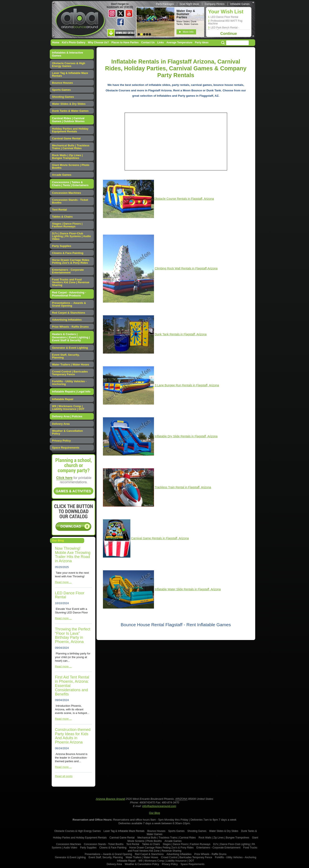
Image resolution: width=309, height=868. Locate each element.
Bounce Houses (63, 83)
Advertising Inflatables (67, 320)
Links (160, 42)
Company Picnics (215, 4)
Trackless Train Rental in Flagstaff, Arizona (183, 487)
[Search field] (237, 43)
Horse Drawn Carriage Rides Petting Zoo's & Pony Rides (71, 261)
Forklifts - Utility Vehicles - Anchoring (69, 383)
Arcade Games (62, 175)
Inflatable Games (240, 4)
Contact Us (148, 42)
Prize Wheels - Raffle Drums (70, 327)
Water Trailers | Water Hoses (71, 365)
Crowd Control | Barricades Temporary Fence (70, 373)
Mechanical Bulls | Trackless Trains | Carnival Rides (71, 147)
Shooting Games (63, 97)
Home (56, 42)
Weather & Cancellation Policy (68, 432)
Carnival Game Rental (66, 138)
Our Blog (154, 813)
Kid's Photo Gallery (74, 42)
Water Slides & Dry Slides (69, 104)
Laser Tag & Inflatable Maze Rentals (70, 74)
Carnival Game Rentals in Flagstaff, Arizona (160, 538)
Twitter (121, 13)
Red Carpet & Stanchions (69, 313)
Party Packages (165, 4)
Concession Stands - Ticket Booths (70, 201)
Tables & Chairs (62, 217)
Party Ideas (202, 42)
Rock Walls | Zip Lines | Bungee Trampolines (67, 157)
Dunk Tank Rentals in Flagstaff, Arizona (181, 334)
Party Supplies (62, 246)
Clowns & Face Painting (68, 253)
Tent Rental (60, 210)
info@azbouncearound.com (159, 806)
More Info (188, 32)
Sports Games (61, 90)
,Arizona (186, 268)
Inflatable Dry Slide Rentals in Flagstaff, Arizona (186, 436)
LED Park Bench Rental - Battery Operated (224, 29)
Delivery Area (61, 424)
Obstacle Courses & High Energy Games (69, 65)
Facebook (121, 22)
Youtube (129, 13)
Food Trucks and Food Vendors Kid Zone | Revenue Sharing (71, 282)
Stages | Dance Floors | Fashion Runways (67, 225)
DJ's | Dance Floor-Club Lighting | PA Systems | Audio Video (72, 236)
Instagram (112, 13)
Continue (229, 34)
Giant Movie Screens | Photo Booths (71, 166)
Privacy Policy (61, 441)
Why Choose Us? (98, 42)
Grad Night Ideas (189, 4)
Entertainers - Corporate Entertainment (68, 271)
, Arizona (208, 199)
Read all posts (64, 776)
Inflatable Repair (63, 399)
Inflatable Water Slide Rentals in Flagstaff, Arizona (188, 589)
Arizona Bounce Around (81, 21)
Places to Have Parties (125, 42)
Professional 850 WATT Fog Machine (225, 22)
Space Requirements (66, 448)
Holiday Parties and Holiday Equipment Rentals (70, 130)
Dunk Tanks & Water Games (70, 111)
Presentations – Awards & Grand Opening (69, 304)
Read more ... (63, 582)
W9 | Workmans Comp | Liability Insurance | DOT (68, 408)
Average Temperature (179, 42)
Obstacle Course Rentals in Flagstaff (178, 199)
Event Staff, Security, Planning (66, 356)
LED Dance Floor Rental (224, 17)
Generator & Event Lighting (70, 348)
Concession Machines (67, 193)
